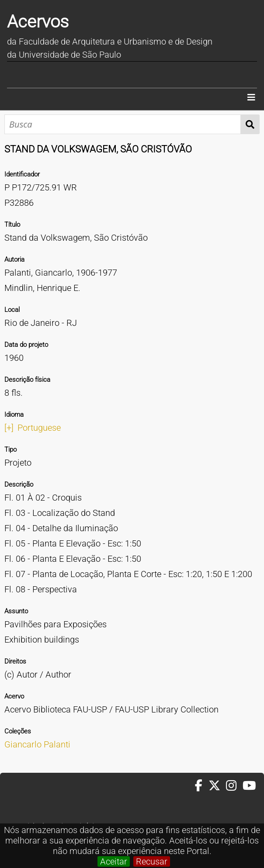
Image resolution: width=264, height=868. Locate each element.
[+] (9, 428)
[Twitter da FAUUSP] (217, 786)
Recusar (152, 861)
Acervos (38, 22)
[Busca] (123, 124)
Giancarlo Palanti (37, 744)
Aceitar (114, 861)
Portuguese (39, 428)
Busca (250, 124)
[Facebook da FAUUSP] (201, 786)
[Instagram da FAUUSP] (234, 786)
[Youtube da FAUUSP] (250, 786)
